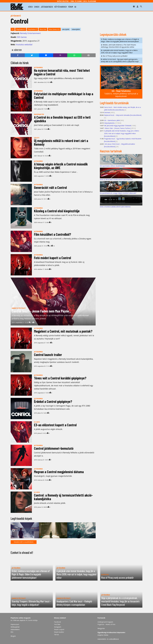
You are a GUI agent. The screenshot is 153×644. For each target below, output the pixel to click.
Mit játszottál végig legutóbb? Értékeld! (118, 126)
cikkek (37, 7)
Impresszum (15, 624)
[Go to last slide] (13, 530)
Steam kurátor (59, 632)
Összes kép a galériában (24, 542)
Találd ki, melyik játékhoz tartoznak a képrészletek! (121, 94)
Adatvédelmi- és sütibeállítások (108, 639)
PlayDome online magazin (21, 618)
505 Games (22, 37)
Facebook (57, 622)
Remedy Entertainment (30, 33)
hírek (30, 7)
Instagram (58, 627)
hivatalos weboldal (24, 45)
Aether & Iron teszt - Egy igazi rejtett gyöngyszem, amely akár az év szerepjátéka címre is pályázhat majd (120, 60)
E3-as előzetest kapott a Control (55, 425)
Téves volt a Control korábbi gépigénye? (60, 378)
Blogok (13, 636)
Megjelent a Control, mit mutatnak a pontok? (63, 331)
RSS (12, 632)
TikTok (56, 635)
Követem (16, 50)
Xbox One (43, 29)
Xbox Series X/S (54, 29)
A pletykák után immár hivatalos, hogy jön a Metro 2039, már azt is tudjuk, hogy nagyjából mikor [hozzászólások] (122, 133)
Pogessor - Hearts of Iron (106, 624)
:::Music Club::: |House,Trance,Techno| (118, 128)
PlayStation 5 (32, 29)
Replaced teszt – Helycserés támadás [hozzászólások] (123, 115)
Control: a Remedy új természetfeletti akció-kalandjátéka (63, 497)
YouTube (57, 624)
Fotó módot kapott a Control (52, 258)
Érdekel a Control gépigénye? (53, 401)
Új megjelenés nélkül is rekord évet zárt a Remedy (61, 142)
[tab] (52, 537)
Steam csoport (59, 629)
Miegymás (101, 628)
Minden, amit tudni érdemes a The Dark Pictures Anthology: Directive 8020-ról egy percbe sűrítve (118, 46)
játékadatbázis (47, 7)
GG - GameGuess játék (112, 120)
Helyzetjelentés (109, 123)
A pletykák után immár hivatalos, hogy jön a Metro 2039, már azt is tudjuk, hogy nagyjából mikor (119, 51)
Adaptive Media (103, 635)
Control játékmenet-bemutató (54, 448)
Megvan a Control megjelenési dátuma (59, 472)
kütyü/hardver (61, 7)
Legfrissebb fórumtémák (114, 103)
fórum (71, 7)
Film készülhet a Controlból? (52, 234)
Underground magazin (105, 622)
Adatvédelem (15, 629)
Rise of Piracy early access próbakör (114, 56)
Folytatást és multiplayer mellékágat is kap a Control (64, 96)
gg (75, 7)
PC (13, 29)
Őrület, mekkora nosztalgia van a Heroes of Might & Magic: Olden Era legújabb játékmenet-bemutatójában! (120, 40)
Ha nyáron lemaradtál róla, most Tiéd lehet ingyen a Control (62, 72)
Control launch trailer (48, 355)
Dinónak (107, 112)
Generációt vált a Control (50, 187)
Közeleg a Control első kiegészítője (57, 211)
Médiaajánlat (15, 627)
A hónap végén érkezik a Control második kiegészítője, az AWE (61, 166)
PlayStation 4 (21, 29)
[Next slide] (93, 530)
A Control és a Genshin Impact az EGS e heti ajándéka (62, 119)
